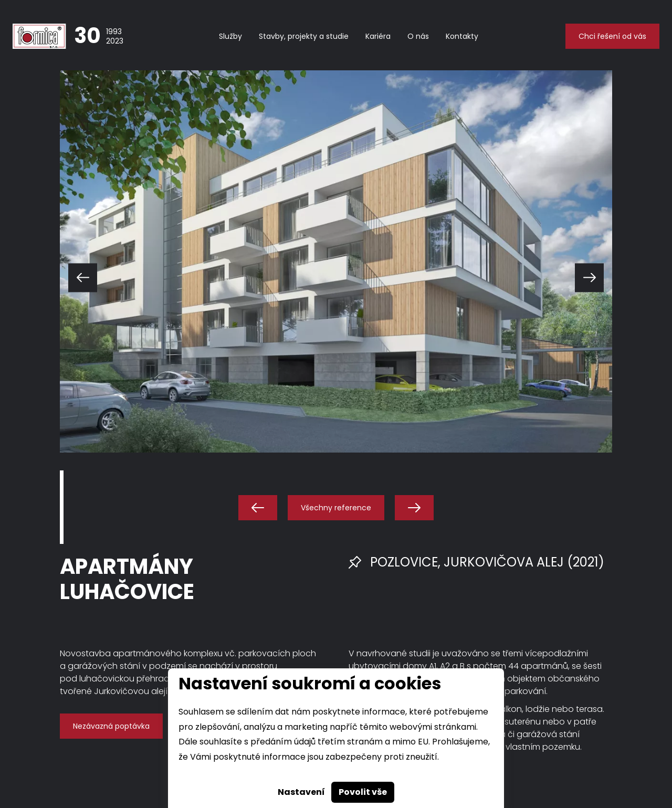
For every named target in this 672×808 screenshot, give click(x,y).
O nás (418, 36)
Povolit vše (363, 792)
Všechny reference (336, 508)
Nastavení (301, 792)
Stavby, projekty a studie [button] (304, 36)
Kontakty (462, 36)
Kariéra (378, 36)
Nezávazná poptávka (111, 726)
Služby (230, 36)
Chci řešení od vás (612, 36)
